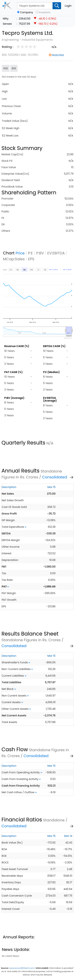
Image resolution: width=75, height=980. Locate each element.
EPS (31, 259)
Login (68, 6)
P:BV (40, 253)
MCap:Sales (14, 259)
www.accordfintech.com (22, 968)
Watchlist (58, 55)
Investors (45, 12)
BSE (14, 68)
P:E (30, 253)
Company (27, 12)
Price (20, 253)
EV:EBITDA (56, 253)
